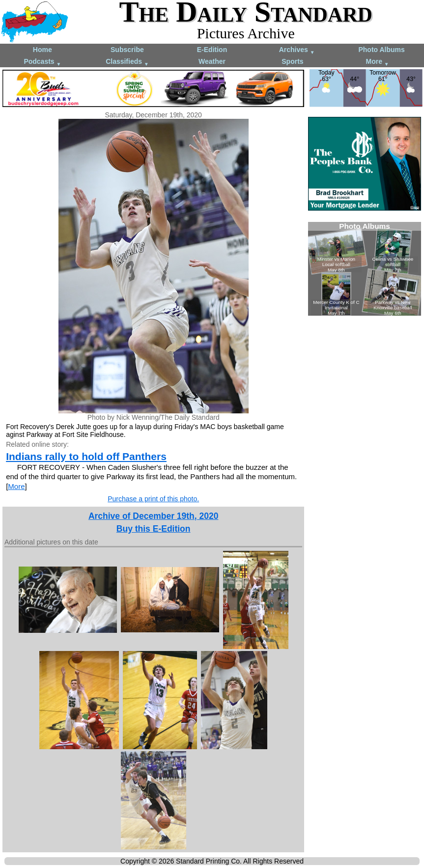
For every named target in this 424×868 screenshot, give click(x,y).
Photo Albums (381, 50)
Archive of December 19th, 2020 (154, 516)
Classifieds (127, 62)
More (378, 62)
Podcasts (42, 62)
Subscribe (127, 50)
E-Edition (212, 50)
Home (42, 50)
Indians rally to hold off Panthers (86, 456)
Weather (212, 61)
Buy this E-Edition (154, 529)
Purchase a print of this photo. (153, 499)
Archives (297, 50)
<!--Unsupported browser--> (365, 269)
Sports (292, 61)
